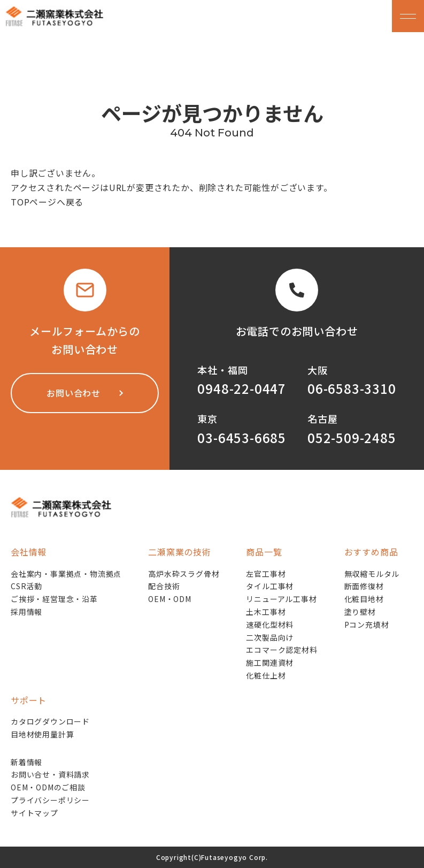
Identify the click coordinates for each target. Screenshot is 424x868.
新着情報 (26, 762)
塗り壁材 (360, 612)
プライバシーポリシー (50, 800)
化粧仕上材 (266, 675)
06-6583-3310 (352, 388)
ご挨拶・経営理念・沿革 (54, 599)
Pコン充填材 (367, 625)
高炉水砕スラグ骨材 (184, 574)
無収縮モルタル (372, 574)
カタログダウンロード (50, 721)
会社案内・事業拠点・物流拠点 (66, 574)
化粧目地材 (364, 599)
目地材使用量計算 (42, 734)
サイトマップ (34, 813)
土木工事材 (266, 612)
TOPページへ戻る (47, 202)
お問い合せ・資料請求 (50, 774)
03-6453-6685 (242, 437)
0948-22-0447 (242, 388)
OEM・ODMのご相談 (48, 787)
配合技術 (164, 586)
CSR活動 (26, 586)
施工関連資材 (270, 663)
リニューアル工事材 (281, 599)
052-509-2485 (352, 437)
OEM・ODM (170, 599)
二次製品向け (270, 637)
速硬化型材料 (270, 625)
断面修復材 (364, 586)
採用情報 (26, 612)
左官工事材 (266, 574)
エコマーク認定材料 (282, 650)
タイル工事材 (270, 586)
